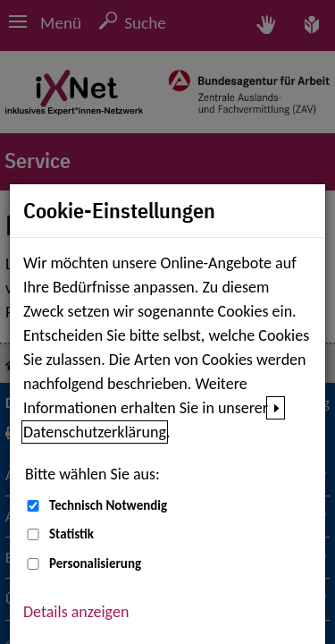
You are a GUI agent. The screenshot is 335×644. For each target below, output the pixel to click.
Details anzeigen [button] (76, 612)
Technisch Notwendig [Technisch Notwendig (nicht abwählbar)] (108, 505)
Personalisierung (95, 563)
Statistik (71, 534)
